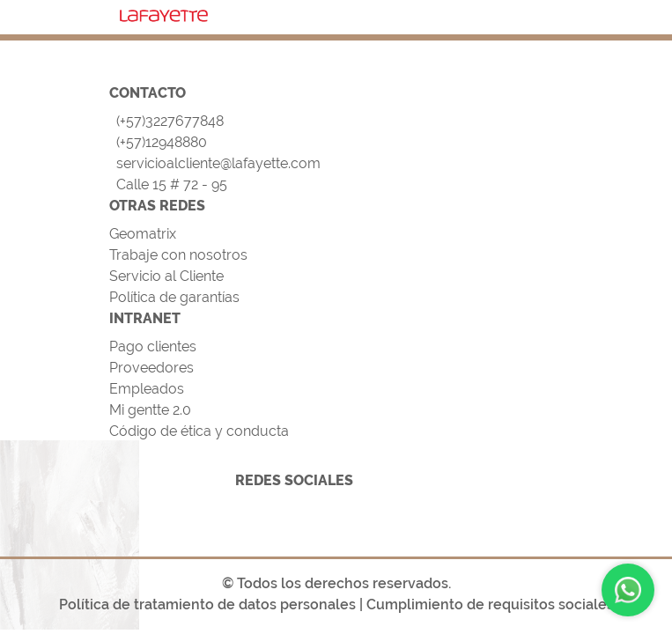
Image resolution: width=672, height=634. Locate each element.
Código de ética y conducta (199, 431)
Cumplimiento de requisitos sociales (490, 605)
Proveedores (151, 368)
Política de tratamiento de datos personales (207, 605)
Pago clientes (153, 346)
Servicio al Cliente (166, 276)
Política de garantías (174, 297)
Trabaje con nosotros (178, 255)
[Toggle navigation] (542, 14)
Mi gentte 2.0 (150, 410)
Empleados (147, 389)
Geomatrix (143, 234)
